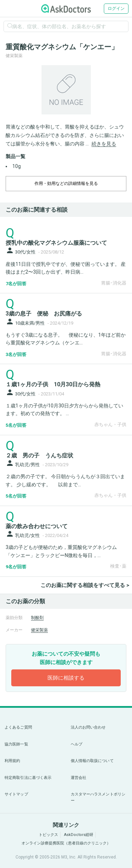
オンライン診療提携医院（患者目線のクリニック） (66, 843)
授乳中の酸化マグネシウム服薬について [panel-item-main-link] (56, 243)
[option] (66, 90)
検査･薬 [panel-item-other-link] (118, 566)
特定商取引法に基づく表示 (28, 778)
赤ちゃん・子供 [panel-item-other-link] (110, 424)
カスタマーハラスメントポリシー (98, 797)
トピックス (48, 835)
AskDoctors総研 (79, 835)
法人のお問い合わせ (88, 727)
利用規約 (12, 761)
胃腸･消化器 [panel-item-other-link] (114, 283)
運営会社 (78, 778)
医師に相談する (66, 678)
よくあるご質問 (18, 727)
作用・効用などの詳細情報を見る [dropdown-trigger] (66, 183)
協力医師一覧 (16, 744)
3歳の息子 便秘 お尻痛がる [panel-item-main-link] (44, 314)
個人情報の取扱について (92, 761)
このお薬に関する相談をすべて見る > (85, 585)
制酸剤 (37, 618)
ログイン (116, 8)
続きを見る (104, 144)
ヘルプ (77, 744)
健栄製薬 (39, 630)
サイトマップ (16, 794)
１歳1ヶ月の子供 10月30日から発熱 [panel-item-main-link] (53, 384)
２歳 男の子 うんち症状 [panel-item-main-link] (39, 455)
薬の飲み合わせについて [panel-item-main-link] (37, 526)
